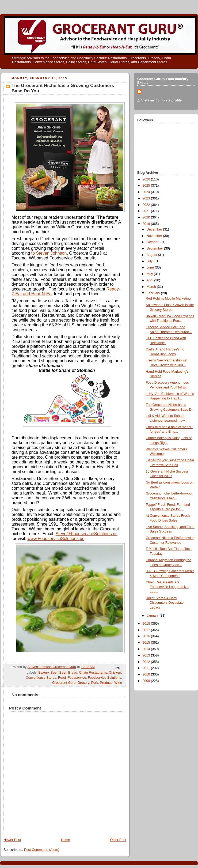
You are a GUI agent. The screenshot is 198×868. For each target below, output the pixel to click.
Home (66, 840)
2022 (147, 205)
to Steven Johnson (49, 253)
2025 (147, 186)
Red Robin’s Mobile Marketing (168, 299)
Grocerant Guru (64, 683)
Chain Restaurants (93, 673)
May (150, 274)
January (153, 616)
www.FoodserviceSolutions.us (56, 539)
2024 (147, 192)
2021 (147, 211)
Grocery (83, 683)
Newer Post (12, 840)
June (151, 267)
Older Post (118, 840)
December (155, 229)
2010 (147, 674)
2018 (147, 624)
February (154, 293)
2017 (147, 630)
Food (62, 678)
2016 (147, 636)
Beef (54, 673)
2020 (147, 217)
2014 (147, 649)
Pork (94, 683)
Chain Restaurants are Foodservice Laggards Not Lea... (168, 587)
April (151, 280)
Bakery (44, 673)
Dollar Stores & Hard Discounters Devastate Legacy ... (165, 603)
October (153, 242)
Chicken (115, 673)
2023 (147, 198)
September (155, 248)
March (152, 287)
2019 (147, 224)
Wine (118, 683)
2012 (147, 662)
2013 (147, 655)
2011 (147, 668)
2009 (147, 681)
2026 (147, 179)
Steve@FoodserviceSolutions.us (87, 534)
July (150, 261)
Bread (73, 673)
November (155, 236)
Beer (63, 673)
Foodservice (77, 678)
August (152, 255)
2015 (147, 643)
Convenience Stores (41, 678)
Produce (106, 683)
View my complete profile (161, 100)
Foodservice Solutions (104, 678)
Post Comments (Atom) (42, 850)
